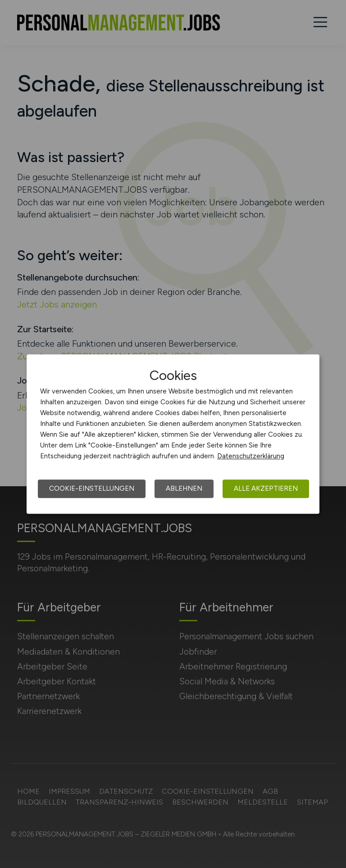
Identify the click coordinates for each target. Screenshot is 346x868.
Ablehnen (184, 488)
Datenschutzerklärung (251, 456)
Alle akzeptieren (266, 488)
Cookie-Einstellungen (92, 488)
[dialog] (173, 434)
